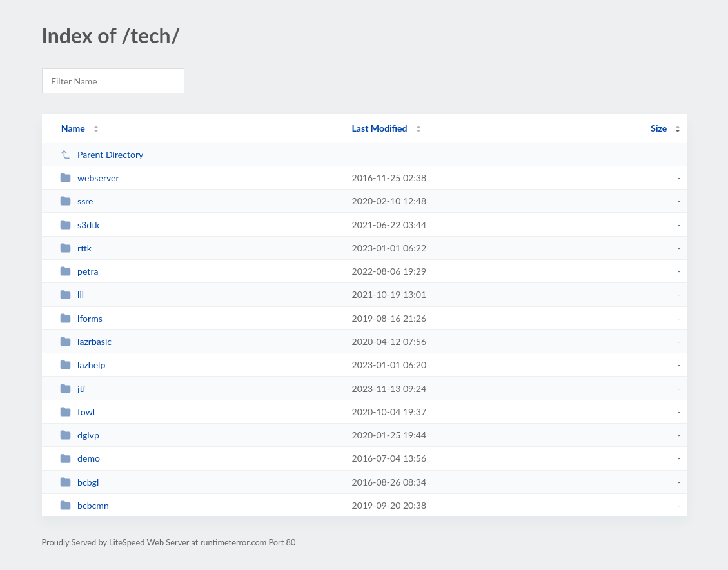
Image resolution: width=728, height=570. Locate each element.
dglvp (80, 435)
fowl (77, 412)
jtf (73, 388)
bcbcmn (84, 505)
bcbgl (80, 482)
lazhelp (83, 365)
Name (73, 128)
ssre (77, 201)
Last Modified (380, 128)
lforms (81, 318)
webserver (90, 178)
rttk (76, 248)
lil (72, 294)
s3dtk (80, 225)
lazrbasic (86, 341)
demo (80, 458)
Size (659, 128)
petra (79, 271)
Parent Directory (102, 154)
